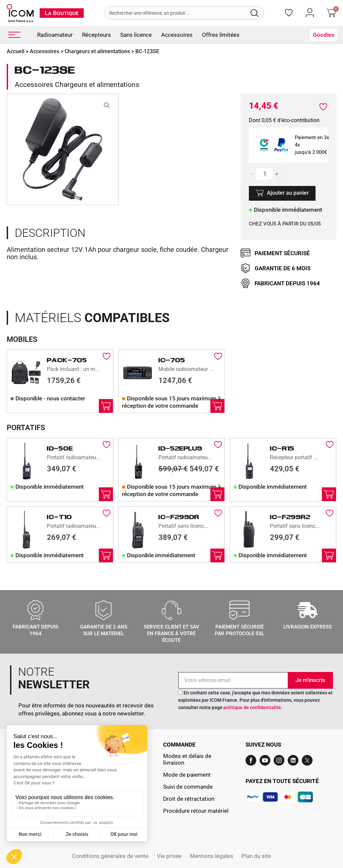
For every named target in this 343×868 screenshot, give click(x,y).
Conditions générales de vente (110, 856)
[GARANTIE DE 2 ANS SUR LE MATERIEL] (104, 610)
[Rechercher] (256, 13)
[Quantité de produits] (265, 174)
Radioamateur (55, 35)
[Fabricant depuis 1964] (36, 610)
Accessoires (177, 35)
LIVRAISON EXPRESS (307, 627)
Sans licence (136, 35)
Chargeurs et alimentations (97, 51)
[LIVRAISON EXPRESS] (307, 610)
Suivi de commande (188, 787)
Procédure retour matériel (196, 811)
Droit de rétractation (189, 799)
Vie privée (169, 856)
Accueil (16, 51)
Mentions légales (212, 856)
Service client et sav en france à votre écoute (171, 634)
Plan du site (256, 856)
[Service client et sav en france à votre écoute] (171, 610)
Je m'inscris (310, 680)
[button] (107, 105)
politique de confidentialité (252, 707)
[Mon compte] (310, 13)
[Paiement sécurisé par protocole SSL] (239, 610)
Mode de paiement (187, 775)
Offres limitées (221, 35)
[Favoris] (289, 13)
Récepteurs (96, 35)
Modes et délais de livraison (187, 759)
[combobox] (176, 13)
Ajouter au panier (288, 193)
